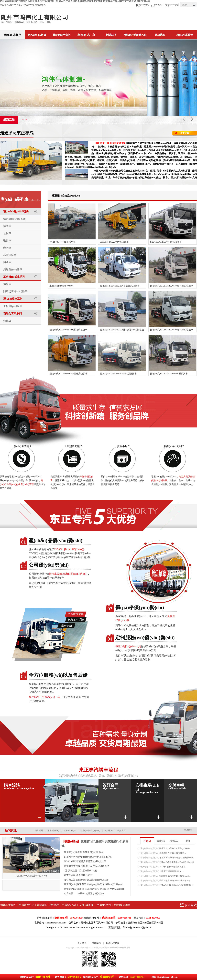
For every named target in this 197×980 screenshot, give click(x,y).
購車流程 (160, 35)
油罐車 (7, 321)
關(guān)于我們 (62, 35)
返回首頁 (82, 943)
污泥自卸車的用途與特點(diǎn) (31, 876)
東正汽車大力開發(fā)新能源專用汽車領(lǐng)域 (88, 857)
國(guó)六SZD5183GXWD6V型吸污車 (169, 374)
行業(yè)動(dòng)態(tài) (90, 831)
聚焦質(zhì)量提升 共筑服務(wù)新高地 (84, 852)
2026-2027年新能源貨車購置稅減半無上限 (85, 861)
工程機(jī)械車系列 (14, 277)
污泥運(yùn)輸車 (13, 269)
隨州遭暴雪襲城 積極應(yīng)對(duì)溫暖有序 (87, 866)
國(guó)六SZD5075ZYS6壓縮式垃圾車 (68, 330)
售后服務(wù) (69, 905)
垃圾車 (7, 233)
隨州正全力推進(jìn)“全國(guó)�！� (175, 848)
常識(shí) (161, 841)
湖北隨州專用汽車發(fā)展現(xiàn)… (175, 876)
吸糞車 (7, 241)
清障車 (7, 284)
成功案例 (109, 831)
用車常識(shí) (53, 831)
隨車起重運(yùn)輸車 (15, 291)
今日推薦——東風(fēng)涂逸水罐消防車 (84, 894)
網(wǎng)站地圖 (172, 5)
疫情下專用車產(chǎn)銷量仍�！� (175, 881)
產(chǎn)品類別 (12, 35)
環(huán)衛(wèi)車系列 (16, 212)
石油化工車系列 (12, 313)
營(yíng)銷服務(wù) (135, 35)
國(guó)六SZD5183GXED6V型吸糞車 (118, 374)
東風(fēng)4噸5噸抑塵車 (61, 286)
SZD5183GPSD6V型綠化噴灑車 (166, 242)
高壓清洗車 (10, 255)
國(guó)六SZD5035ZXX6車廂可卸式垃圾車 (172, 330)
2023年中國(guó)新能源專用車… (173, 867)
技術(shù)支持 (86, 905)
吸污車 (7, 248)
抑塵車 (7, 226)
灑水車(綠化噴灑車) (15, 219)
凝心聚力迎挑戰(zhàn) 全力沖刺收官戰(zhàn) (86, 880)
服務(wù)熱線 (113, 943)
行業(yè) (147, 841)
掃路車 (7, 262)
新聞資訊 (111, 35)
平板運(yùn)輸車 (13, 306)
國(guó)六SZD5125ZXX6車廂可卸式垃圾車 (172, 286)
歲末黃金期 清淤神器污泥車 (78, 875)
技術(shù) (174, 841)
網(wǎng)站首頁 (142, 5)
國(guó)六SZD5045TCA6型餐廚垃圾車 (68, 374)
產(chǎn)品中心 (86, 35)
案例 (188, 841)
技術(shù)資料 (70, 831)
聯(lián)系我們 (156, 5)
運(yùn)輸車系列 (13, 299)
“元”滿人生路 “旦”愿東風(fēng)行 (81, 871)
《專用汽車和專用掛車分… (171, 871)
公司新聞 (39, 831)
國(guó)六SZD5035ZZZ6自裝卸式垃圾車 (120, 286)
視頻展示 (121, 831)
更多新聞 (188, 830)
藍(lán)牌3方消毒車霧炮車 (62, 242)
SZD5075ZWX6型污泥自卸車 (114, 242)
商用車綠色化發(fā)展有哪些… (173, 853)
